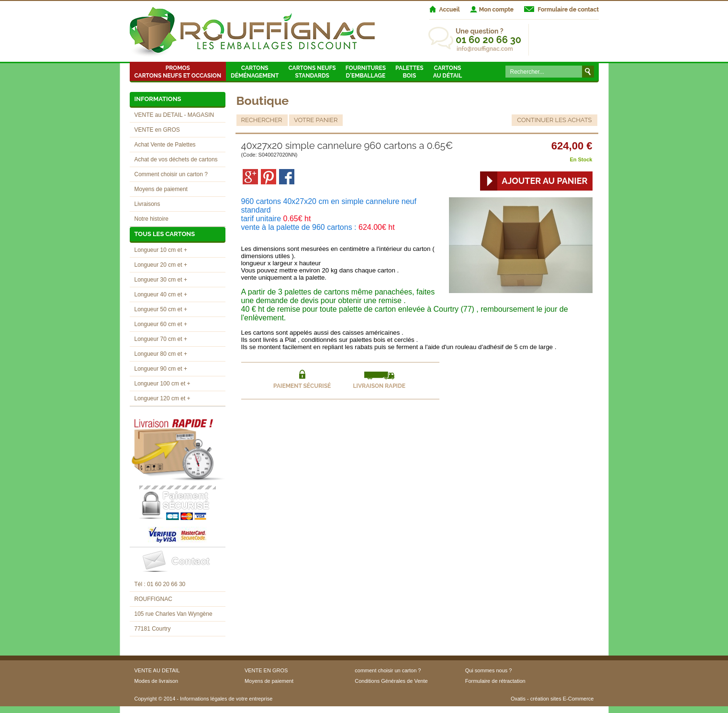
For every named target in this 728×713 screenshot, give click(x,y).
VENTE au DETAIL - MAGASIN (174, 115)
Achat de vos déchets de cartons (176, 159)
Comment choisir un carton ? (171, 174)
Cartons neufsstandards (312, 72)
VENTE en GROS (157, 130)
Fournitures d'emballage (366, 72)
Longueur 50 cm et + (161, 309)
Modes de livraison (157, 681)
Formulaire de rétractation (495, 681)
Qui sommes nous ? (489, 670)
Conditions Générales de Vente (391, 681)
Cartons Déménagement (255, 72)
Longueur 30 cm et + (161, 280)
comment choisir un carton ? (388, 670)
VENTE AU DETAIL (157, 670)
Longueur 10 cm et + (161, 250)
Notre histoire (151, 219)
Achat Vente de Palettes (165, 145)
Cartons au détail (448, 72)
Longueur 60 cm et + (161, 324)
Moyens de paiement (161, 189)
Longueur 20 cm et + (161, 265)
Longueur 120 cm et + (162, 398)
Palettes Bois (409, 72)
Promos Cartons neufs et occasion (178, 72)
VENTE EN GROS (266, 670)
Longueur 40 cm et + (161, 294)
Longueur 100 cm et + (162, 384)
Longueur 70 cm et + (161, 339)
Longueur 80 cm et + (161, 354)
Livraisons (147, 204)
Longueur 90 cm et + (161, 369)
